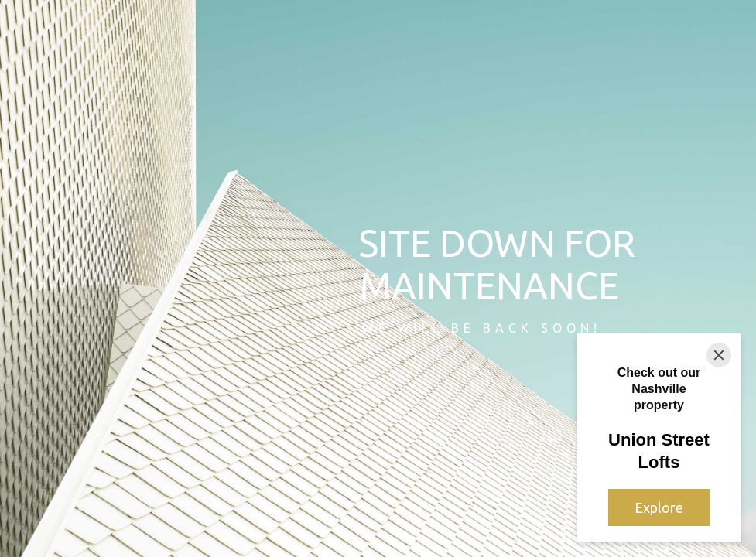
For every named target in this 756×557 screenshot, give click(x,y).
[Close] (719, 355)
